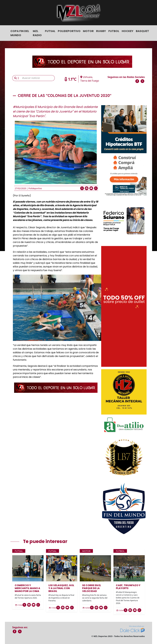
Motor (88, 31)
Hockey (128, 31)
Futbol (114, 31)
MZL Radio (37, 33)
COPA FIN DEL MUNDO (20, 33)
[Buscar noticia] (37, 78)
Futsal (50, 31)
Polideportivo (69, 31)
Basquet (142, 31)
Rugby (101, 31)
